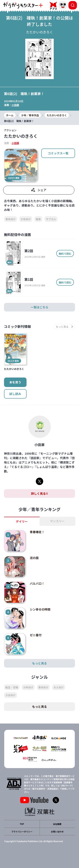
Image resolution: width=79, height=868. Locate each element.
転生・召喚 (12, 687)
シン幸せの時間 (40, 609)
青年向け (11, 219)
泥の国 (34, 558)
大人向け (59, 687)
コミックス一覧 (58, 153)
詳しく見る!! (39, 493)
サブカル (51, 219)
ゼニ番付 (36, 635)
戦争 (38, 219)
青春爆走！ (37, 532)
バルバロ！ (37, 583)
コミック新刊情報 (17, 327)
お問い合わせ (57, 832)
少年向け (26, 219)
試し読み (15, 394)
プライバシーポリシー (22, 832)
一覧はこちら (40, 307)
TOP (22, 824)
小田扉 (15, 105)
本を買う (15, 382)
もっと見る (40, 663)
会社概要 (57, 824)
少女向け (11, 695)
